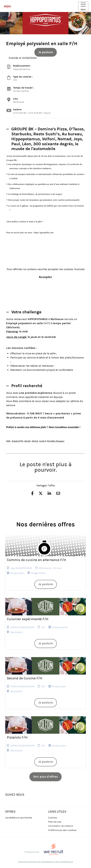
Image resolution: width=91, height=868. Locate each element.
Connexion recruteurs (61, 826)
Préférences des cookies (62, 830)
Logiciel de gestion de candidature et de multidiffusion (45, 862)
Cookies (53, 818)
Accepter (45, 277)
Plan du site (55, 822)
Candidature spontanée (19, 818)
